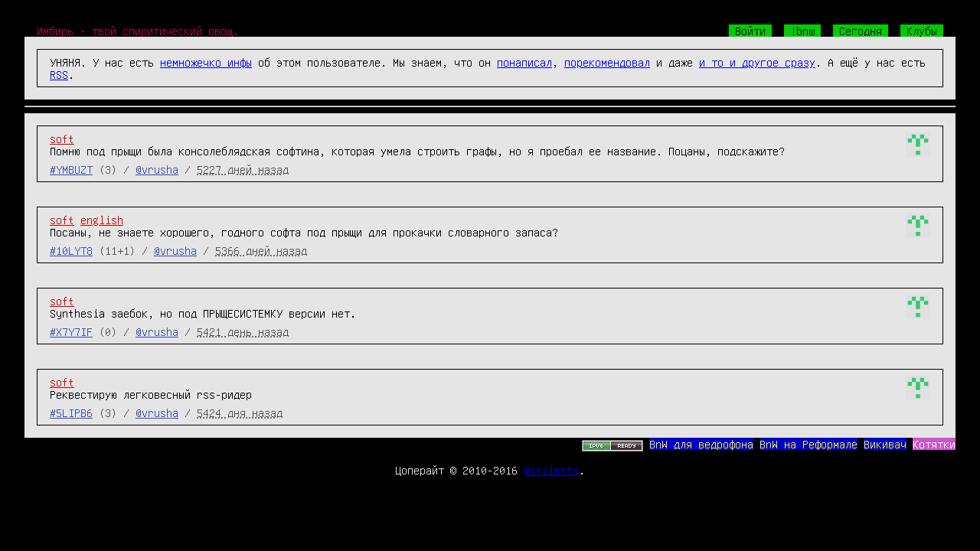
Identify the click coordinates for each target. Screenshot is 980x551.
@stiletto (551, 470)
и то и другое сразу (757, 62)
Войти (750, 31)
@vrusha (157, 169)
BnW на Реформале (808, 444)
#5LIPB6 (71, 412)
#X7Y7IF (71, 331)
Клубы (922, 31)
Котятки (934, 444)
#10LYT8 (71, 250)
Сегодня (861, 31)
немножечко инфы (206, 62)
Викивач (885, 444)
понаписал (524, 62)
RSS (59, 74)
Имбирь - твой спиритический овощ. (138, 31)
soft (62, 139)
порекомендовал (607, 62)
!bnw (802, 31)
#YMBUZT (71, 169)
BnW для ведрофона (701, 444)
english (102, 220)
